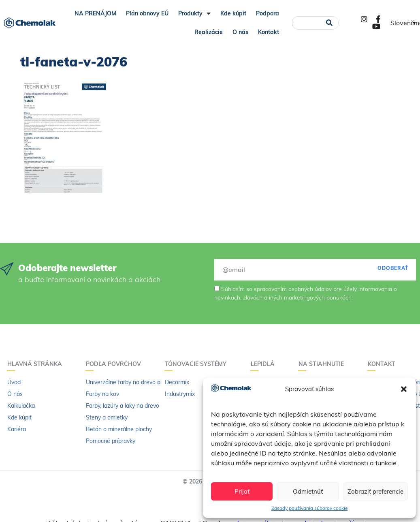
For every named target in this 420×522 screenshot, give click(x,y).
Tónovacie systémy (198, 364)
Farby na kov (102, 394)
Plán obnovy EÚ (147, 13)
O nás (240, 32)
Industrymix (180, 394)
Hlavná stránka (37, 364)
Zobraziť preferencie (375, 491)
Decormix (177, 382)
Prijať (242, 491)
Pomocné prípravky (111, 441)
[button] (404, 389)
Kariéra (17, 429)
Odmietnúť (308, 491)
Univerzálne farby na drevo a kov (128, 382)
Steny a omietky (107, 417)
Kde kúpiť (233, 13)
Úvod (14, 382)
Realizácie (209, 32)
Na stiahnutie (323, 364)
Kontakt (269, 32)
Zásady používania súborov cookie (310, 508)
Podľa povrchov (115, 364)
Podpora (268, 13)
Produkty (194, 13)
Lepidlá (265, 364)
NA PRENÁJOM (95, 13)
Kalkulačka (21, 406)
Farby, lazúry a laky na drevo (123, 406)
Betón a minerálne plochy (119, 429)
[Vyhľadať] (329, 23)
